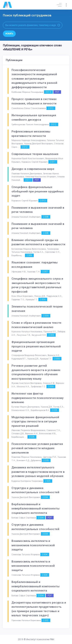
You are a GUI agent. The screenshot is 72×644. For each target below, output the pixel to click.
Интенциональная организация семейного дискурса (34, 117)
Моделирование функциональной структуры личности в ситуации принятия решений (35, 422)
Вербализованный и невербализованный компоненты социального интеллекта (36, 509)
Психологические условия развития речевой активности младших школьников (37, 448)
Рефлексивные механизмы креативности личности (31, 134)
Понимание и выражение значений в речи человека (38, 210)
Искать (9, 34)
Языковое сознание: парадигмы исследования (35, 265)
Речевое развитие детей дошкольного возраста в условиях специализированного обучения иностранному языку (36, 372)
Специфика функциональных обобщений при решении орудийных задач (38, 191)
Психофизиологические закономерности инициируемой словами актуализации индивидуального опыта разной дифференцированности (34, 79)
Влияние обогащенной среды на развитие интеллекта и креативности (38, 242)
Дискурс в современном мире (33, 169)
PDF (57, 92)
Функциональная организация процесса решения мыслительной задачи (36, 346)
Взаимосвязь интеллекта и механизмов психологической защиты (33, 545)
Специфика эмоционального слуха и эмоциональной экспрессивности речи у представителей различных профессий (37, 285)
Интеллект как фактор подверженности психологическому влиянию (37, 398)
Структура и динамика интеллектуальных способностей (35, 490)
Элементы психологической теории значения (37, 309)
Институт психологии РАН (40, 639)
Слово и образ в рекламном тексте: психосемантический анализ (37, 325)
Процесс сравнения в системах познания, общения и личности (34, 101)
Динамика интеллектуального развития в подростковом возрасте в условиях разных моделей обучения (38, 472)
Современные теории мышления (35, 154)
